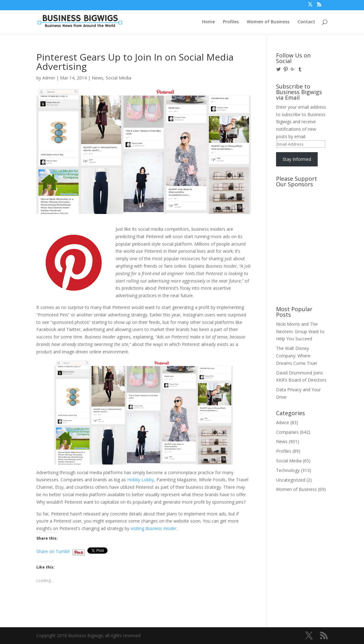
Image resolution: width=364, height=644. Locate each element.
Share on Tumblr (53, 551)
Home (208, 22)
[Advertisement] (304, 213)
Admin (49, 78)
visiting (154, 528)
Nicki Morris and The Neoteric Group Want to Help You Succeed (300, 331)
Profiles (231, 22)
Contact (306, 22)
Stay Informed (297, 159)
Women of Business (268, 22)
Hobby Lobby (141, 480)
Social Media (118, 78)
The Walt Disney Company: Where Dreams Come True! (297, 356)
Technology (288, 470)
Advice (283, 422)
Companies (287, 432)
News (97, 78)
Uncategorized (291, 480)
